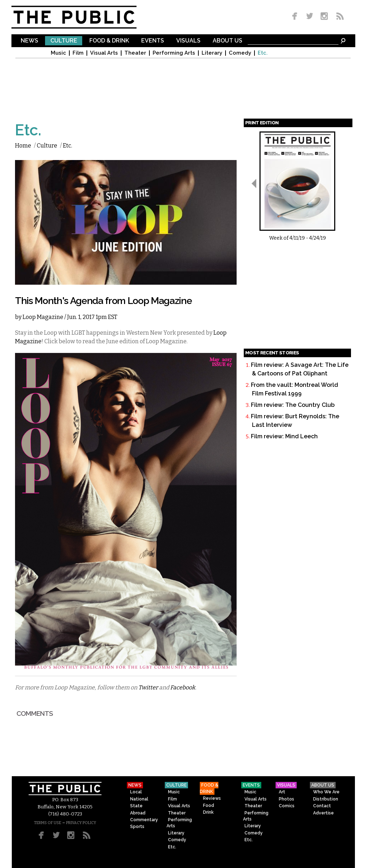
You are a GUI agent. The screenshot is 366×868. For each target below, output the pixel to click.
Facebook (183, 687)
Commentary (144, 820)
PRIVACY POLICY (81, 823)
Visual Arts (104, 53)
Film (78, 53)
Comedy (240, 53)
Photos (286, 799)
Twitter (148, 687)
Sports (137, 827)
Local (136, 792)
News (29, 41)
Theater (135, 53)
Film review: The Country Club (293, 405)
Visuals (188, 41)
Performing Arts (174, 53)
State (136, 806)
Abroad (138, 813)
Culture (64, 41)
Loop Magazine (43, 317)
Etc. (263, 53)
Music (58, 53)
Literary (212, 53)
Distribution (326, 799)
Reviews (212, 798)
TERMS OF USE (48, 823)
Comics (287, 806)
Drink (208, 812)
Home (23, 146)
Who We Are (326, 792)
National (139, 799)
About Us (227, 41)
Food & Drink (109, 41)
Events (153, 41)
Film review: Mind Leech (284, 436)
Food (209, 805)
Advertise (323, 813)
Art (282, 792)
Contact (322, 806)
